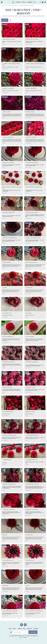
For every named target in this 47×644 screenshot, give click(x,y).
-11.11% (33, 148)
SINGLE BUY (4, 148)
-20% (30, 24)
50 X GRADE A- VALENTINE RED (31, 137)
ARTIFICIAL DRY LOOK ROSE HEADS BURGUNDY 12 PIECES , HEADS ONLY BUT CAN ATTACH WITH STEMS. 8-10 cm (12, 365)
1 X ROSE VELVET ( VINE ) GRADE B (8, 213)
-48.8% (31, 469)
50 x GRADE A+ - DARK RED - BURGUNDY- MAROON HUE (11, 64)
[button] (2, 2)
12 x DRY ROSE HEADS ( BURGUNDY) (9, 362)
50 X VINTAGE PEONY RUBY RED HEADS (9, 435)
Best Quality (4, 347)
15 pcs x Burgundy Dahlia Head (8, 560)
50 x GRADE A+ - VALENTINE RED (8, 88)
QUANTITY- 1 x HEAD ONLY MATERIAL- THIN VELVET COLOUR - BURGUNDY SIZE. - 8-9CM (11, 241)
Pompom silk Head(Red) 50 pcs (8, 337)
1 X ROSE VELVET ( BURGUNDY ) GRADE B (9, 238)
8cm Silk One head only (30, 315)
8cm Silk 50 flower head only (7, 315)
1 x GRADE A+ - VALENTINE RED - (31, 88)
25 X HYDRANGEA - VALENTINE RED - (32, 509)
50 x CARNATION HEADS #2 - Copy (31, 460)
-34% (7, 172)
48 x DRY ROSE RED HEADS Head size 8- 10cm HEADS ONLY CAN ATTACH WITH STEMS (35, 390)
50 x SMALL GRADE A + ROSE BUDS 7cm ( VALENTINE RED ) (12, 187)
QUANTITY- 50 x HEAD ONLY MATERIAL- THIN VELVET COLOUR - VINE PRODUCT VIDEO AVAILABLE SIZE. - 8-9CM (35, 216)
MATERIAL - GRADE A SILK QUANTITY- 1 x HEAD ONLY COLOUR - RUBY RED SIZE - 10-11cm (35, 438)
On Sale (27, 273)
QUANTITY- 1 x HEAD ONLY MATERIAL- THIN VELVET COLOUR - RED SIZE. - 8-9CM (11, 165)
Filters (5, 20)
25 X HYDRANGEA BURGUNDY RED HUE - (33, 484)
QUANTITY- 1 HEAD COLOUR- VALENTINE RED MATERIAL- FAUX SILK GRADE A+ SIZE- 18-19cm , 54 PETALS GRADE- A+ (12, 513)
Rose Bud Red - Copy (29, 535)
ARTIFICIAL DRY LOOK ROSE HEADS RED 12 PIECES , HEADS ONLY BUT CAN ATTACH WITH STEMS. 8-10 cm (12, 390)
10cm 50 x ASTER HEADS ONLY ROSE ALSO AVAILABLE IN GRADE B (10, 614)
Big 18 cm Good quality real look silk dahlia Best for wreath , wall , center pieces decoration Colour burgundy (11, 563)
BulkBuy (4, 571)
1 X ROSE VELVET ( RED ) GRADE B (8, 163)
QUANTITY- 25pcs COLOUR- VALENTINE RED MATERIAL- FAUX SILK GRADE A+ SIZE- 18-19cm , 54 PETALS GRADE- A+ (35, 513)
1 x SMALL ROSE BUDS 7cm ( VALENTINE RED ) (34, 187)
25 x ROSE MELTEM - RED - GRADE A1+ (32, 39)
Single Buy (4, 247)
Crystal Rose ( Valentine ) (7, 262)
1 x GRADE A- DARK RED (7, 112)
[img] (12, 30)
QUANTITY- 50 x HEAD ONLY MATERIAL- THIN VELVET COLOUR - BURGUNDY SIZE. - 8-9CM (35, 241)
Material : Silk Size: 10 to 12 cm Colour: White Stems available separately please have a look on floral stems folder (11, 340)
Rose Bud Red (5, 535)
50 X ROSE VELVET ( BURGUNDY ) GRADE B (33, 238)
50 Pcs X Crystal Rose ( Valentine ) (31, 262)
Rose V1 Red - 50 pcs (29, 288)
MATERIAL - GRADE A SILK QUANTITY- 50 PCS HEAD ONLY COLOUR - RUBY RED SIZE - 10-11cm (12, 438)
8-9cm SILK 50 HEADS (6, 414)
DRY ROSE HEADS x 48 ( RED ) (31, 387)
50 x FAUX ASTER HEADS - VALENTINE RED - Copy (34, 611)
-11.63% (33, 97)
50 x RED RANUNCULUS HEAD (8, 412)
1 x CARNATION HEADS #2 (7, 460)
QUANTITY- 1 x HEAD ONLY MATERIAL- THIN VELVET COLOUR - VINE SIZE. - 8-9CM (11, 216)
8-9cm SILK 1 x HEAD (29, 414)
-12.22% (7, 571)
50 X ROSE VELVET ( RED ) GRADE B (32, 163)
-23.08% (8, 49)
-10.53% (8, 545)
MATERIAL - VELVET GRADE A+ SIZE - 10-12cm (10, 67)
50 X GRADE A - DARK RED (30, 112)
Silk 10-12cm (5, 463)
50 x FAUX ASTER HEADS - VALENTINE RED (10, 611)
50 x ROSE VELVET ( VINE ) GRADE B (32, 213)
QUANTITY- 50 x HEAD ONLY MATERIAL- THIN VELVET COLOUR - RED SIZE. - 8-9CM (35, 165)
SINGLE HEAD (28, 49)
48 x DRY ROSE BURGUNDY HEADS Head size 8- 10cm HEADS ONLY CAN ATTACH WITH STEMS (35, 366)
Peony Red (27, 586)
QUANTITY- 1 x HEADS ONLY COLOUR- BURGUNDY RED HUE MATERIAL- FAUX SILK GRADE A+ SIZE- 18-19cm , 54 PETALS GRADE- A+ (12, 487)
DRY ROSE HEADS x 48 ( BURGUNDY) (32, 362)
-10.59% (8, 420)
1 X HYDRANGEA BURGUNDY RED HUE (9, 484)
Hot (3, 520)
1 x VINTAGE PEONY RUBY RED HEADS (32, 435)
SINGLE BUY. (4, 24)
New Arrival (4, 596)
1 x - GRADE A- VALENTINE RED (8, 137)
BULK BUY (27, 24)
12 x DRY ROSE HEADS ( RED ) (7, 387)
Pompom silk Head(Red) (30, 337)
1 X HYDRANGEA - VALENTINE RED (8, 509)
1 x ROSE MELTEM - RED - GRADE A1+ (9, 39)
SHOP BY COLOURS (13, 6)
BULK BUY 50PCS (28, 97)
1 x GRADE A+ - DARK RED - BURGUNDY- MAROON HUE (35, 64)
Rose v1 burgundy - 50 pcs (7, 313)
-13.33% (3, 322)
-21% (30, 347)
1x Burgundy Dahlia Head (30, 560)
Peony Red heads (5, 586)
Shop (6, 6)
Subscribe (33, 632)
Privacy (25, 637)
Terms (21, 637)
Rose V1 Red (5, 288)
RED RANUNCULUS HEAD (30, 412)
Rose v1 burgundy (29, 313)
